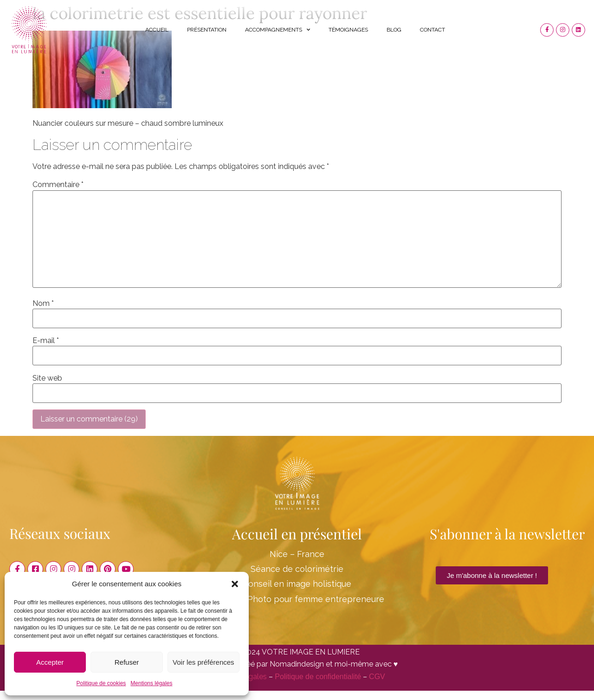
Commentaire (58, 185)
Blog (394, 30)
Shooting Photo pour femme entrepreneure (297, 599)
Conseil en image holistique (297, 584)
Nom (43, 304)
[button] (235, 584)
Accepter (50, 662)
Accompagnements (278, 30)
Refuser (127, 662)
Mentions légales (151, 683)
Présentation (207, 30)
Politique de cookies (101, 683)
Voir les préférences (203, 662)
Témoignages (348, 30)
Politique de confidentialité (318, 677)
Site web (47, 378)
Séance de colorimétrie (297, 569)
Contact (433, 30)
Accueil (157, 30)
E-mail (46, 341)
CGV (377, 677)
